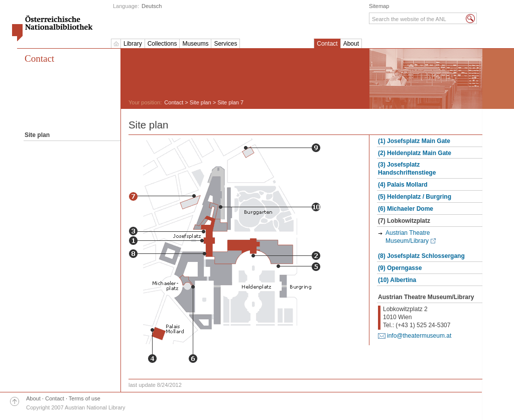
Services (225, 44)
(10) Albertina (397, 280)
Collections (162, 44)
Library (133, 44)
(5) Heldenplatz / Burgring (415, 197)
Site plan (201, 102)
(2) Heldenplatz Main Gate (415, 153)
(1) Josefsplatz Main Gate (414, 141)
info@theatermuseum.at (419, 336)
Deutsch (152, 6)
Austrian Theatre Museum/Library (408, 237)
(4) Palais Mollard (403, 185)
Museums (195, 44)
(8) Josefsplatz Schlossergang (421, 256)
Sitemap (379, 6)
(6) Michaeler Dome (406, 209)
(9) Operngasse (400, 268)
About (351, 44)
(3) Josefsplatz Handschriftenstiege (407, 169)
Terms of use (85, 398)
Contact (327, 44)
